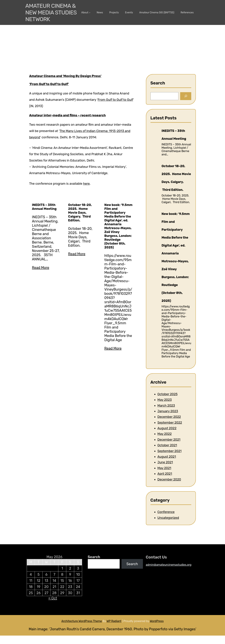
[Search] (186, 96)
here (86, 184)
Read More (41, 268)
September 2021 (170, 451)
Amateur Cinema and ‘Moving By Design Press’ (65, 76)
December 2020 (169, 479)
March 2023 (166, 406)
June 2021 (165, 462)
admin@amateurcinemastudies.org (169, 565)
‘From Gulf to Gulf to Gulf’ (49, 84)
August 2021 (167, 457)
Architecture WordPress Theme (82, 621)
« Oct (53, 598)
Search (94, 557)
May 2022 (165, 434)
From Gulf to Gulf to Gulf (115, 100)
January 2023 (168, 411)
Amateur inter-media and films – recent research (67, 115)
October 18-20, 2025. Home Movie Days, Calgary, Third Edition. (80, 213)
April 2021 (165, 474)
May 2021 (164, 468)
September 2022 (170, 423)
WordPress (157, 621)
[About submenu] (90, 12)
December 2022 (169, 417)
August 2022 (167, 428)
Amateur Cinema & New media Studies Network (51, 12)
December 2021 (169, 440)
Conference (166, 512)
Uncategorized (168, 518)
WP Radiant (114, 621)
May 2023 (165, 400)
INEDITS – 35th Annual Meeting (44, 207)
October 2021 (167, 445)
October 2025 (168, 394)
